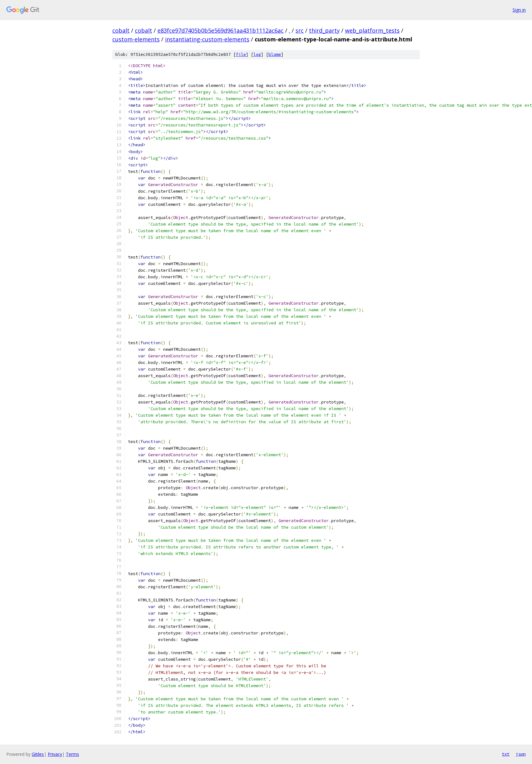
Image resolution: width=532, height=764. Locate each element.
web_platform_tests (372, 30)
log (257, 54)
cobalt (121, 30)
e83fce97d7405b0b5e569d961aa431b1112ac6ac (221, 30)
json (521, 754)
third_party (324, 30)
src (300, 30)
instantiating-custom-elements (207, 39)
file (241, 54)
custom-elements (136, 39)
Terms (72, 754)
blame (275, 54)
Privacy (55, 754)
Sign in (519, 10)
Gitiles (38, 754)
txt (506, 754)
